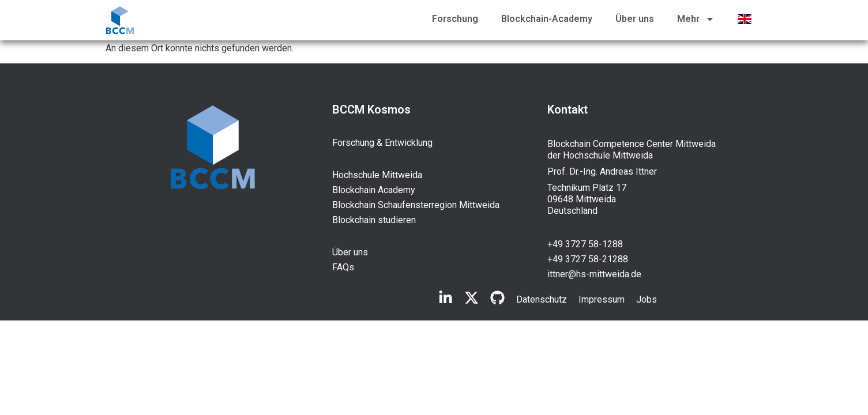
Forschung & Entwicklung (382, 143)
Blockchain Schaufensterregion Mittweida (416, 205)
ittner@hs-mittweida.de (594, 274)
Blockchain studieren (374, 220)
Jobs (647, 299)
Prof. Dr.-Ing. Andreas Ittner (602, 171)
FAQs (343, 267)
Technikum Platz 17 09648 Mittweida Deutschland (587, 199)
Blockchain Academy (374, 190)
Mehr (696, 19)
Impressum (602, 299)
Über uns (635, 19)
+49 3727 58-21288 (588, 259)
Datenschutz (542, 299)
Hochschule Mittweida (377, 175)
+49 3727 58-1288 (585, 244)
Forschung (455, 19)
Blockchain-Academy (547, 19)
